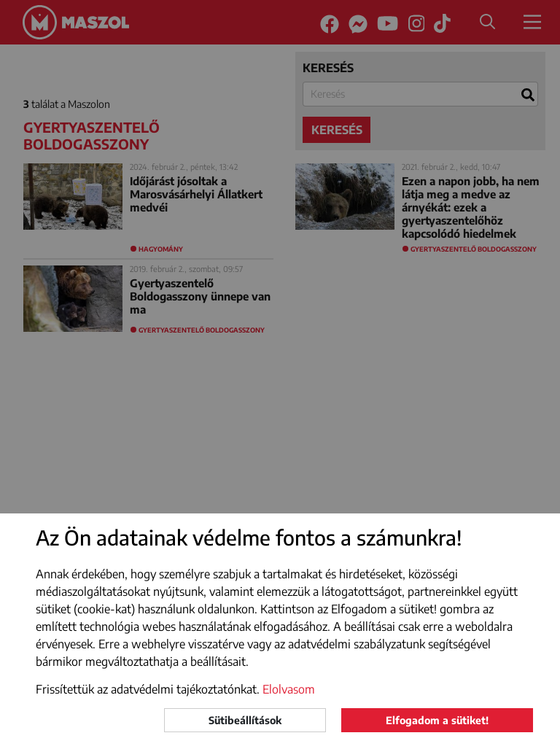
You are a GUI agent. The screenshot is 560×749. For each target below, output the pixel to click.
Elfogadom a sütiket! (437, 720)
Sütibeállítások (245, 720)
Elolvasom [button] (289, 689)
